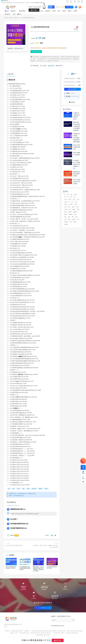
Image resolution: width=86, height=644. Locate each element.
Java (20, 18)
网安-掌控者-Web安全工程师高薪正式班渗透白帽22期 (77, 126)
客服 (83, 472)
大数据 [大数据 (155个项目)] (73, 207)
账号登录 (58, 640)
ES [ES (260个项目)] (65, 197)
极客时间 (48, 11)
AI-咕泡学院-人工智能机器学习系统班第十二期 (77, 164)
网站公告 (68, 2)
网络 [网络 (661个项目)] (69, 219)
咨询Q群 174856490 (39, 3)
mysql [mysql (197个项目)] (66, 199)
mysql (17, 381)
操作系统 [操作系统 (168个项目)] (70, 212)
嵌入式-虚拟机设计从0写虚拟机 (77, 182)
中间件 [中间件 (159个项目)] (66, 204)
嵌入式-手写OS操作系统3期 (77, 147)
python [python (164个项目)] (70, 199)
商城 (15, 408)
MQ (17, 397)
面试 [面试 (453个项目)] (71, 222)
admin (12, 535)
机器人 (21, 237)
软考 (14, 14)
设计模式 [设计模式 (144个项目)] (73, 219)
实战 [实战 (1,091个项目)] (77, 207)
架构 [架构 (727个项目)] (75, 214)
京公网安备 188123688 (72, 633)
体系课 (31, 11)
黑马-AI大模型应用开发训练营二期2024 (11, 567)
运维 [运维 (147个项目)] (78, 219)
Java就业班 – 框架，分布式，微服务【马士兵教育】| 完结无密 (45, 546)
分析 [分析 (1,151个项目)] (65, 207)
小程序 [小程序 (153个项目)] (66, 209)
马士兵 (42, 11)
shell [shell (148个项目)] (78, 199)
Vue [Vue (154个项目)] (72, 202)
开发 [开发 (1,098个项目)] (70, 209)
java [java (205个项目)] (75, 197)
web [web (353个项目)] (76, 202)
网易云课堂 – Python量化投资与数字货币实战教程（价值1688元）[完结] (38, 569)
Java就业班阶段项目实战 (18, 496)
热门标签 (71, 2)
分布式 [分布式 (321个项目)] (76, 204)
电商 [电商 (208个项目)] (76, 217)
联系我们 (82, 2)
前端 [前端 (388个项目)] (69, 207)
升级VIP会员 (36, 52)
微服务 (21, 356)
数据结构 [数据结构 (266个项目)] (71, 214)
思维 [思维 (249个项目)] (78, 209)
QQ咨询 (72, 102)
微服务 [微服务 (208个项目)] (74, 209)
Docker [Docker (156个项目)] (75, 194)
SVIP (83, 461)
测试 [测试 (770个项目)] (65, 217)
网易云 (70, 11)
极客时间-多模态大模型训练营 (77, 174)
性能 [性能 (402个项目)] (65, 212)
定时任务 (20, 374)
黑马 (59, 11)
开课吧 (75, 11)
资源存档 (79, 2)
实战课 (36, 11)
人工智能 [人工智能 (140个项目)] (71, 204)
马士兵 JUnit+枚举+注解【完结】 (14, 545)
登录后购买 (73, 89)
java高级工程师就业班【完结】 (52, 567)
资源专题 (75, 2)
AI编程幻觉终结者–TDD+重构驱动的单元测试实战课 (76, 138)
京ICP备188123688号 (59, 633)
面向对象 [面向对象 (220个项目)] (66, 222)
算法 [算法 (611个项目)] (65, 219)
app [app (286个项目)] (71, 194)
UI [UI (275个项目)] (69, 202)
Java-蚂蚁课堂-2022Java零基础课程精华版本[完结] (25, 568)
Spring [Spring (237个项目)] (66, 202)
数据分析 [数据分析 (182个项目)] (75, 212)
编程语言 (13, 11)
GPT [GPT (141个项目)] (71, 197)
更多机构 (7, 14)
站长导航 (47, 635)
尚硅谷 (54, 11)
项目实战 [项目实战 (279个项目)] (66, 224)
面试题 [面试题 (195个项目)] (75, 222)
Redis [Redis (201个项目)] (74, 199)
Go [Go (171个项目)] (68, 197)
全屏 (83, 478)
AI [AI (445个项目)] (65, 194)
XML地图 (40, 635)
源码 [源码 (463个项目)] (73, 217)
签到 (83, 467)
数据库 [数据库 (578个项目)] (66, 214)
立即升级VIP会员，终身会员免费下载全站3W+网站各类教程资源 (49, 48)
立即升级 (47, 640)
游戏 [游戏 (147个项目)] (69, 217)
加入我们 (43, 608)
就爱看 (11, 18)
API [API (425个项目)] (68, 194)
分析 (19, 129)
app (19, 428)
